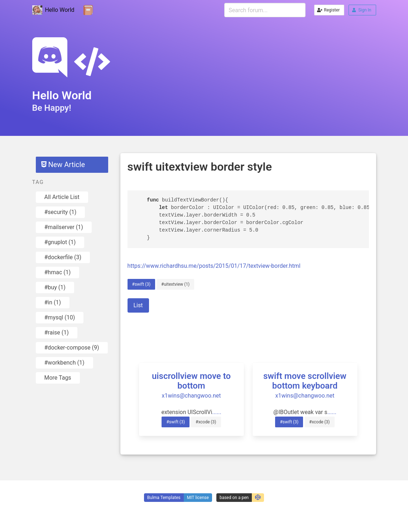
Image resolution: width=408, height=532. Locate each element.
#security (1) (61, 212)
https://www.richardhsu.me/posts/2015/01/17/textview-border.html (214, 266)
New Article (63, 165)
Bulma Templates (164, 498)
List (138, 305)
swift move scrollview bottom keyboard (305, 381)
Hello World (53, 10)
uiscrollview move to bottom (191, 381)
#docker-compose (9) (72, 348)
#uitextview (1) (175, 284)
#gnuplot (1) (60, 242)
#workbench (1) (64, 363)
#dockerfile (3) (63, 257)
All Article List (62, 197)
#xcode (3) (206, 422)
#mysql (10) (60, 317)
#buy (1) (55, 287)
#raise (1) (57, 332)
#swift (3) (141, 284)
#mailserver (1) (64, 227)
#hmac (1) (58, 272)
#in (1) (53, 302)
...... (217, 412)
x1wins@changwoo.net (191, 396)
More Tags (58, 378)
